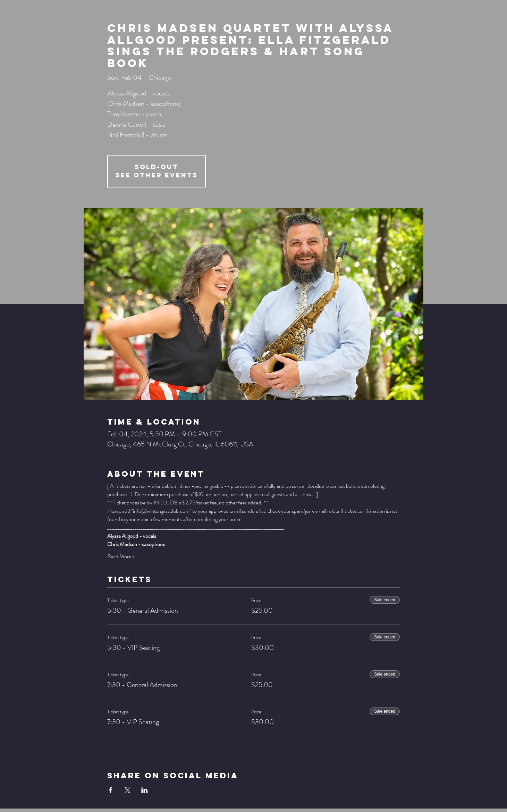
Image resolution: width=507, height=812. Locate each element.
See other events (157, 175)
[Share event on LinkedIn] (145, 790)
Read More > (121, 556)
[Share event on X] (128, 790)
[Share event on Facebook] (111, 790)
